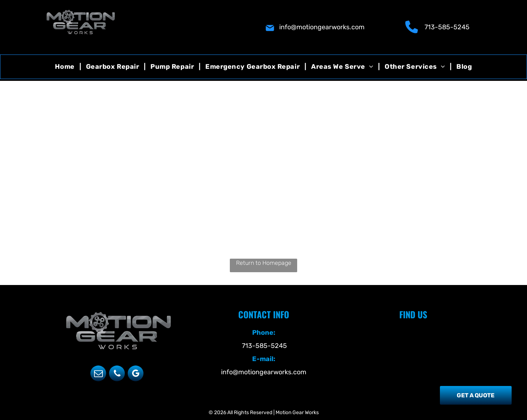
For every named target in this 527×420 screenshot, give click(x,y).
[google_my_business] (136, 374)
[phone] (117, 374)
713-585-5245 (447, 27)
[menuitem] (66, 67)
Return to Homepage (264, 263)
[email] (98, 374)
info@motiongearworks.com (322, 27)
